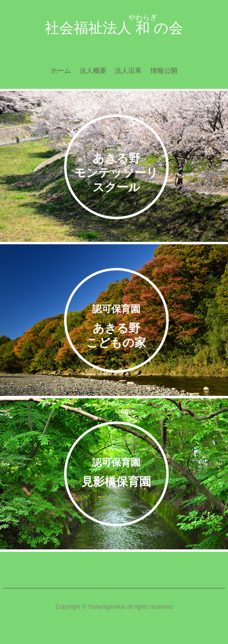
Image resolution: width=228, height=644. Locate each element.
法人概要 (93, 70)
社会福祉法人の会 (114, 26)
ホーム (61, 70)
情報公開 (164, 70)
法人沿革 (128, 70)
